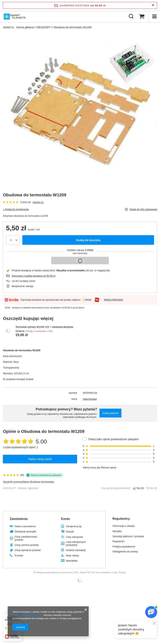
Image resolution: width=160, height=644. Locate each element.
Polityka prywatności (124, 546)
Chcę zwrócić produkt (27, 545)
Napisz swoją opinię (40, 459)
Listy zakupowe (75, 537)
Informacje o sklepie (124, 526)
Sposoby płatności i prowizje (128, 536)
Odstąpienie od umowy (125, 551)
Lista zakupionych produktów (76, 543)
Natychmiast (90, 399)
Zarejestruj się (74, 526)
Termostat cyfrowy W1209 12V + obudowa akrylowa (44, 327)
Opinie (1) (38, 202)
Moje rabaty (72, 556)
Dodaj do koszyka (88, 240)
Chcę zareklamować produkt (26, 538)
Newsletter (72, 561)
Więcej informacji (113, 300)
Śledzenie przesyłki (25, 532)
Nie (152, 488)
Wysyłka (117, 531)
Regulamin (118, 541)
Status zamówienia (25, 526)
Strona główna (25, 27)
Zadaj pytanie (110, 413)
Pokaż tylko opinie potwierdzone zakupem (113, 439)
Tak (139, 488)
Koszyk (70, 532)
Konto (66, 519)
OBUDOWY (43, 27)
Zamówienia (19, 519)
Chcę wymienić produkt (28, 550)
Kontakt (19, 556)
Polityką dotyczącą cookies (27, 615)
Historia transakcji (76, 550)
